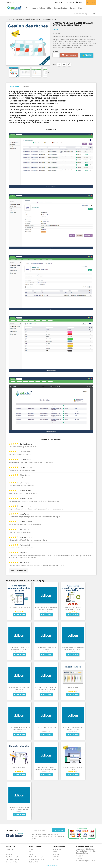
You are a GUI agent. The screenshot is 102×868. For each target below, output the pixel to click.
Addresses (56, 857)
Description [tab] (15, 86)
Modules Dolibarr (38, 8)
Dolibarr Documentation (37, 857)
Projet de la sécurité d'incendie (46, 727)
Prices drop (10, 849)
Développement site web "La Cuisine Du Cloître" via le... (19, 808)
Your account (59, 846)
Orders (55, 852)
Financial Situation (19, 767)
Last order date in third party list (19, 607)
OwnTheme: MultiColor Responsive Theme (73, 768)
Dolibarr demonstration (37, 859)
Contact (73, 8)
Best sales (9, 854)
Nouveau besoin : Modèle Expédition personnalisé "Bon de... (46, 768)
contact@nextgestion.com (85, 861)
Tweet (64, 65)
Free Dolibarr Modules (13, 857)
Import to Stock (73, 687)
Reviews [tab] (26, 86)
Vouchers (56, 859)
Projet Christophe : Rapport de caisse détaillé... (19, 688)
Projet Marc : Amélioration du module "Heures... (73, 728)
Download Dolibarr (12, 862)
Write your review (18, 570)
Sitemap (32, 852)
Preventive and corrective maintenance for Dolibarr (73, 608)
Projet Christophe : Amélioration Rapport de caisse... (19, 728)
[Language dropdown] (59, 3)
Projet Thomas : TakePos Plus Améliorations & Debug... (19, 648)
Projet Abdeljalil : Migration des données (46, 648)
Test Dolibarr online (12, 859)
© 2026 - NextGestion (51, 865)
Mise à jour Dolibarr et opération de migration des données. (46, 688)
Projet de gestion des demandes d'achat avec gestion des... (73, 648)
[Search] (84, 14)
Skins (49, 8)
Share (59, 65)
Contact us (10, 2)
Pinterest (69, 65)
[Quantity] (55, 55)
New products (10, 852)
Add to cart (69, 55)
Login (31, 854)
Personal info (57, 849)
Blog (80, 8)
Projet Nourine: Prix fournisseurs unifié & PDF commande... (46, 608)
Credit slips (56, 854)
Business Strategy (61, 8)
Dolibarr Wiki (33, 862)
